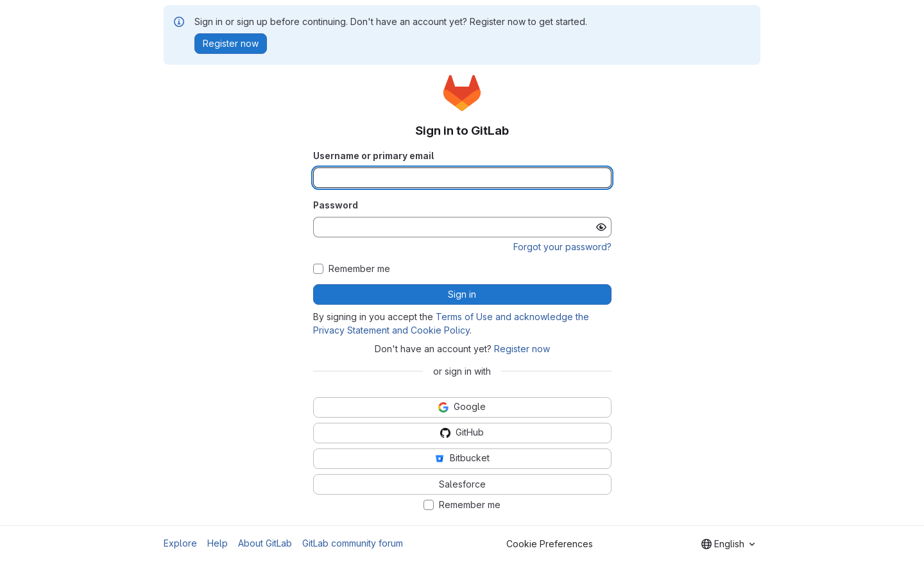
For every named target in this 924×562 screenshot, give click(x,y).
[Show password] (601, 227)
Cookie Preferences (550, 544)
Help (218, 543)
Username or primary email (373, 156)
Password (336, 205)
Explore (180, 543)
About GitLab (265, 543)
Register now (522, 349)
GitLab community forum (353, 543)
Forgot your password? (562, 247)
